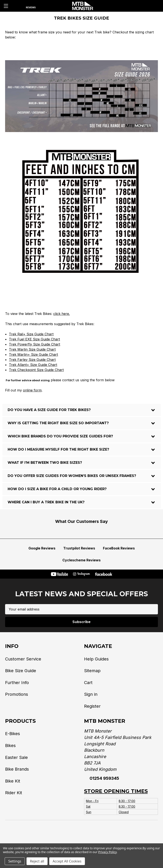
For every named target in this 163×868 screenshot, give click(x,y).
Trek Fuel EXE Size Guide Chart (34, 339)
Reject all (37, 861)
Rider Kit (14, 793)
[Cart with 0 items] (155, 6)
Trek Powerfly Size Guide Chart (34, 344)
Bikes (10, 746)
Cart (88, 683)
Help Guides (96, 659)
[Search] (17, 6)
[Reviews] (31, 6)
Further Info (17, 683)
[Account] (144, 6)
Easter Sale (16, 757)
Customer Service (23, 659)
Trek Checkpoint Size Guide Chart (36, 370)
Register (92, 706)
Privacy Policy (107, 852)
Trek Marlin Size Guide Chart (32, 349)
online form (32, 390)
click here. (62, 314)
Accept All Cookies (67, 861)
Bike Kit (13, 781)
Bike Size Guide (21, 671)
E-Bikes (13, 734)
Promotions (17, 694)
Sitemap (92, 671)
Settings (15, 861)
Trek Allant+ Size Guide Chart (33, 365)
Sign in (91, 694)
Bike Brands (17, 769)
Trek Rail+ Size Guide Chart (31, 334)
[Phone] (132, 6)
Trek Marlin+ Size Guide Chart (33, 354)
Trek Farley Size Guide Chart (32, 360)
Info (12, 646)
